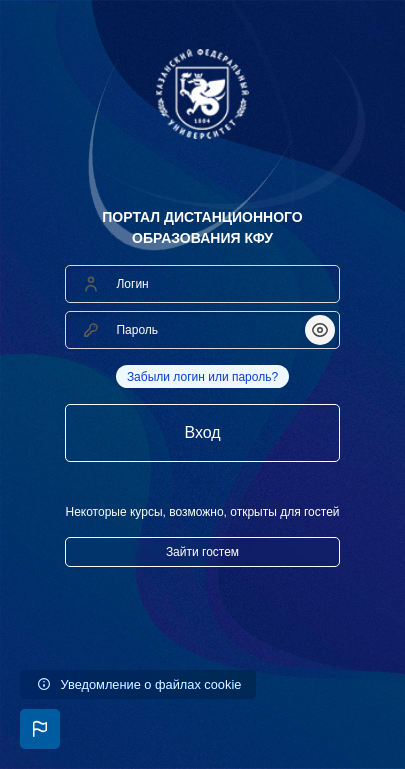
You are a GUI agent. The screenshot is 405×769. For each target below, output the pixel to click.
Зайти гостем (202, 552)
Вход (202, 432)
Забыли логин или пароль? (202, 377)
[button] (40, 729)
